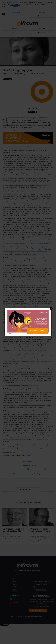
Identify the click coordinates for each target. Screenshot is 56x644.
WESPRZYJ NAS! (37, 331)
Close (51, 308)
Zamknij (10, 333)
